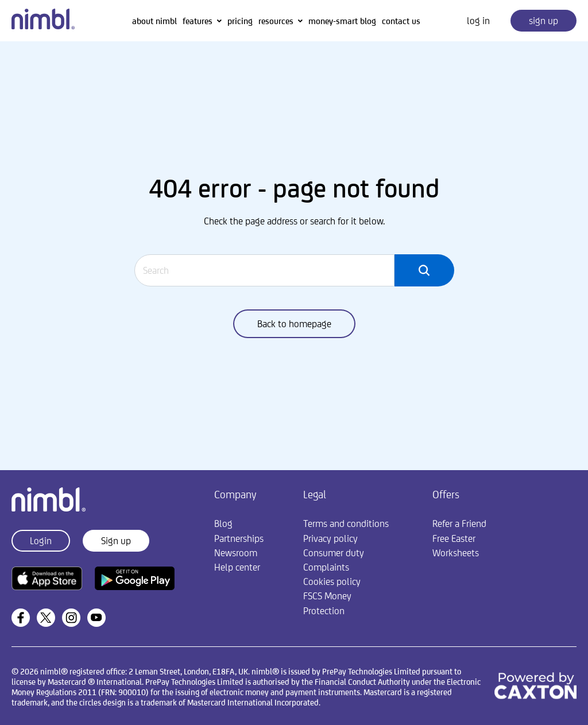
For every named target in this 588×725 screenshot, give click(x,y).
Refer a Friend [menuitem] (459, 524)
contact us (401, 21)
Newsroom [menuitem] (236, 553)
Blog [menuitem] (223, 524)
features (198, 21)
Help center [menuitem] (237, 567)
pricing (240, 21)
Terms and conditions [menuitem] (346, 524)
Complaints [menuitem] (326, 567)
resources (276, 21)
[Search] (265, 270)
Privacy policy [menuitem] (330, 538)
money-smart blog (342, 21)
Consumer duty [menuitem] (334, 553)
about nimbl (154, 21)
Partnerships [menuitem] (239, 538)
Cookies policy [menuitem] (332, 581)
